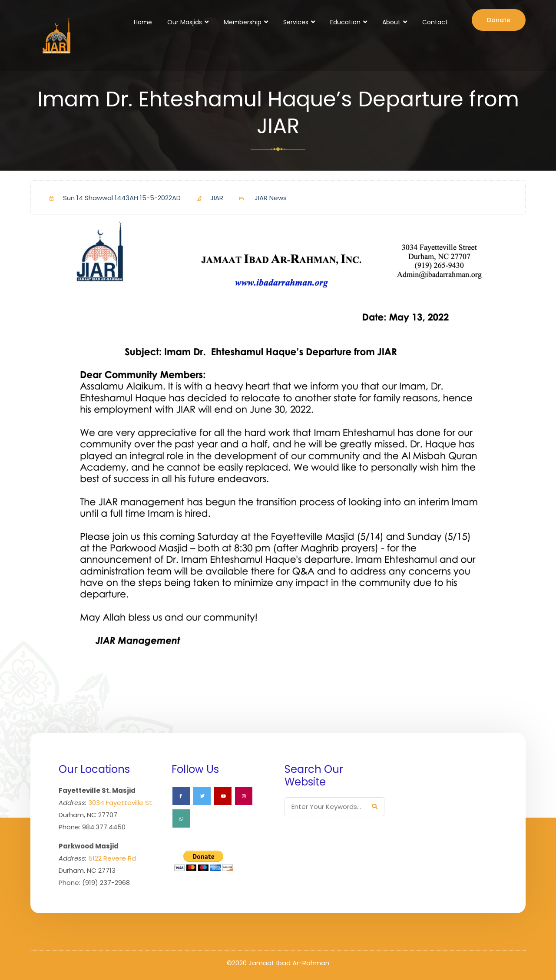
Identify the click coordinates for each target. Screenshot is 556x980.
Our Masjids (185, 22)
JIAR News (271, 198)
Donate (499, 20)
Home (143, 22)
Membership (243, 22)
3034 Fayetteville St (120, 803)
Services (296, 22)
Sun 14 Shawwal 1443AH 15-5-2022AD (112, 198)
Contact (435, 22)
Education (345, 22)
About (391, 22)
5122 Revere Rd (112, 858)
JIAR (207, 198)
